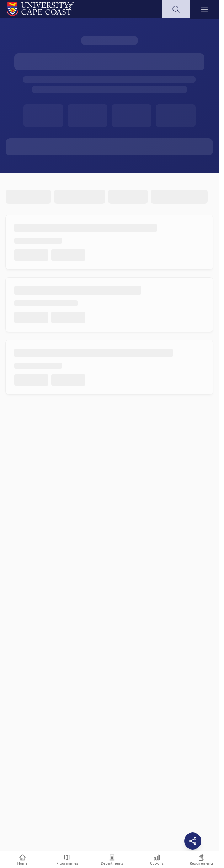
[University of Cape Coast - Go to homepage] (40, 9)
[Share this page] (193, 841)
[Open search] (176, 9)
